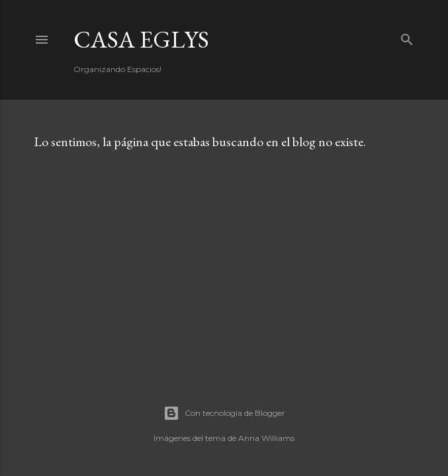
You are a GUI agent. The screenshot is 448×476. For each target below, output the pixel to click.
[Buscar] (407, 37)
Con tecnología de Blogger (224, 413)
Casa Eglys (141, 39)
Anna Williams (266, 438)
